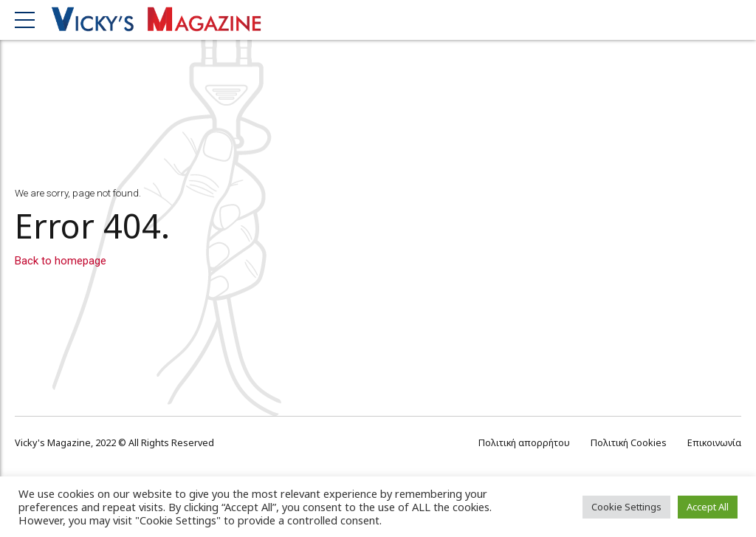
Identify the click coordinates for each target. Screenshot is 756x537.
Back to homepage (61, 261)
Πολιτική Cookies (629, 443)
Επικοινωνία (714, 443)
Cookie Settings (626, 507)
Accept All (708, 507)
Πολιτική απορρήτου (524, 443)
